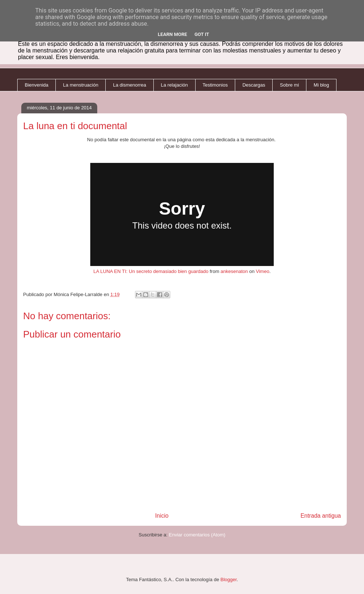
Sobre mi (290, 85)
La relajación (174, 85)
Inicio (162, 516)
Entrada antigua (321, 516)
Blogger (229, 580)
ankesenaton (234, 271)
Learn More (172, 34)
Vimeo (263, 271)
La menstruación (81, 85)
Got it (202, 34)
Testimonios (215, 85)
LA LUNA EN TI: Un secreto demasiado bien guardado (151, 271)
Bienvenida (37, 85)
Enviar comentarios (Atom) (197, 535)
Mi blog (321, 85)
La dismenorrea (130, 85)
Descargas (254, 85)
